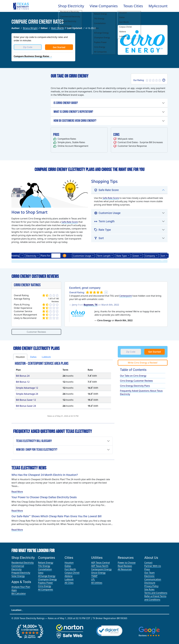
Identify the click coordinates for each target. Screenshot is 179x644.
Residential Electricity (23, 563)
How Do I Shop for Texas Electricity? (37, 450)
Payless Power (46, 583)
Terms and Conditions (156, 593)
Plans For (45, 256)
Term (104, 256)
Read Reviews (125, 566)
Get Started (59, 47)
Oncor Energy (98, 573)
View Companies (104, 6)
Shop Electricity (71, 6)
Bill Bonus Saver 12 (26, 400)
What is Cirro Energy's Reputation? (73, 112)
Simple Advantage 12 (27, 388)
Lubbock (46, 357)
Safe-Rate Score (70, 222)
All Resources (125, 569)
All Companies (46, 589)
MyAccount (158, 6)
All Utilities (97, 583)
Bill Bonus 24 (23, 376)
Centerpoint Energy (101, 569)
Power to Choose (127, 563)
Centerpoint (126, 296)
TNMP (94, 576)
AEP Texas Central (100, 563)
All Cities (69, 583)
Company (150, 256)
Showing (15, 256)
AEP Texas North (100, 566)
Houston (20, 357)
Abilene (69, 576)
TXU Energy (44, 566)
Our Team (149, 573)
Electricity (31, 256)
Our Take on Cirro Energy (133, 376)
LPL (93, 579)
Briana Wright (30, 28)
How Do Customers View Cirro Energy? (75, 121)
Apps (14, 590)
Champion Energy (47, 579)
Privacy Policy (151, 586)
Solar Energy (18, 576)
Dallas (33, 357)
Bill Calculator (19, 593)
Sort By (163, 256)
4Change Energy (47, 576)
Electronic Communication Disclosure (153, 579)
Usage (82, 256)
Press (147, 569)
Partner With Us (153, 566)
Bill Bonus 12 (23, 382)
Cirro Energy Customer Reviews (136, 381)
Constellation (45, 569)
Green (136, 256)
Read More (17, 492)
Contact (148, 563)
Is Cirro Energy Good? (66, 103)
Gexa (41, 573)
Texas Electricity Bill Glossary (34, 441)
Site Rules (149, 589)
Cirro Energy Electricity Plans (135, 386)
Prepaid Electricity (21, 573)
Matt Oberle (57, 28)
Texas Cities (133, 6)
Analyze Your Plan (21, 587)
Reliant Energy (46, 563)
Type (122, 256)
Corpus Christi (72, 573)
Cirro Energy (45, 586)
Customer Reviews (36, 332)
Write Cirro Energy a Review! (143, 363)
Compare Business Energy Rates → (33, 56)
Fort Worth (70, 569)
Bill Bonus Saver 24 (26, 406)
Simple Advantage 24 (27, 394)
